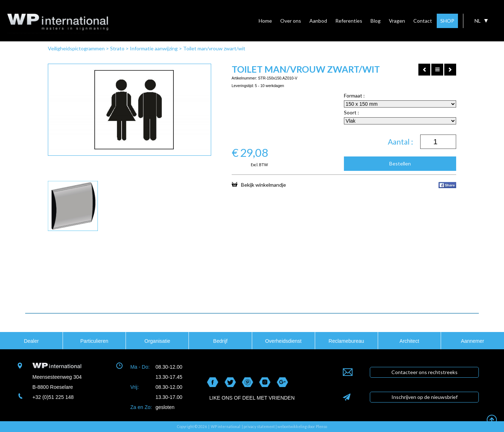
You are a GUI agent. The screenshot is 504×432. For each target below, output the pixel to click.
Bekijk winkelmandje (259, 185)
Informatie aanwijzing (154, 48)
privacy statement (259, 427)
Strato (117, 48)
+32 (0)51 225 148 (53, 397)
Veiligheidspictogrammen (76, 48)
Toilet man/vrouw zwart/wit (214, 48)
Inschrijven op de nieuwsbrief (424, 397)
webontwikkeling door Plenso (302, 427)
